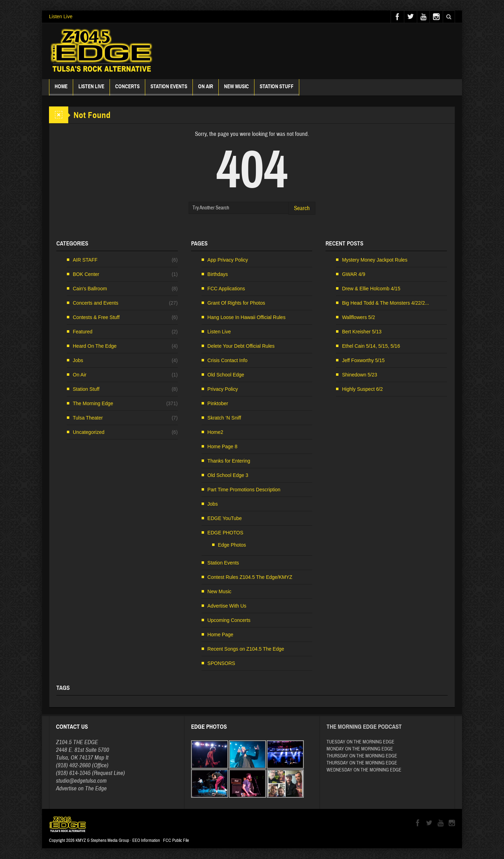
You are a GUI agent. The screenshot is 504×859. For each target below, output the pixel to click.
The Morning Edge (93, 403)
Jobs (78, 360)
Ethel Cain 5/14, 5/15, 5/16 (371, 346)
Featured (83, 332)
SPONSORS (221, 663)
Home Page (220, 635)
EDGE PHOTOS (225, 533)
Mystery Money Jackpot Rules (375, 260)
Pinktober (218, 403)
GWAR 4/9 (353, 274)
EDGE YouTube (225, 518)
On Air (80, 375)
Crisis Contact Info (227, 360)
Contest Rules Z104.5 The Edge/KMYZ (250, 577)
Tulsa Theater (88, 418)
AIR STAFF (85, 260)
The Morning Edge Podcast (364, 727)
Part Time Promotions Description (244, 490)
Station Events (169, 89)
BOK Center (86, 274)
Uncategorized (89, 432)
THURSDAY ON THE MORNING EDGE (362, 756)
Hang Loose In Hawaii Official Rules (247, 317)
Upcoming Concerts (229, 620)
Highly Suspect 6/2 (362, 389)
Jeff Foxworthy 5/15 (363, 360)
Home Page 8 (223, 446)
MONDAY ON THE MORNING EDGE (360, 749)
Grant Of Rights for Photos (236, 303)
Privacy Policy (223, 389)
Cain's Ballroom (90, 289)
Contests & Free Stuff (96, 317)
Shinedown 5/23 (359, 375)
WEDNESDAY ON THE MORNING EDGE (364, 770)
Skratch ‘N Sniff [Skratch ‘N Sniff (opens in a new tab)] (224, 418)
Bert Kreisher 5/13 (362, 332)
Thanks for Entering (229, 461)
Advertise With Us (227, 606)
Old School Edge (226, 375)
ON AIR (206, 89)
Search (302, 208)
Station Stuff (277, 89)
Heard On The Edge (95, 346)
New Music (236, 89)
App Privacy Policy (228, 260)
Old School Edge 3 (228, 475)
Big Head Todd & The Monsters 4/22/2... (386, 303)
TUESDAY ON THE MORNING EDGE (360, 742)
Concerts (127, 89)
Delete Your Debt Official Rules (241, 346)
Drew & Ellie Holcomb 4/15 (371, 289)
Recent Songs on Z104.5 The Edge (246, 649)
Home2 (215, 432)
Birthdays (218, 274)
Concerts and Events (96, 303)
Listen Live (61, 16)
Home (61, 89)
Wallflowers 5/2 (358, 317)
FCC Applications (226, 289)
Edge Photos (232, 545)
